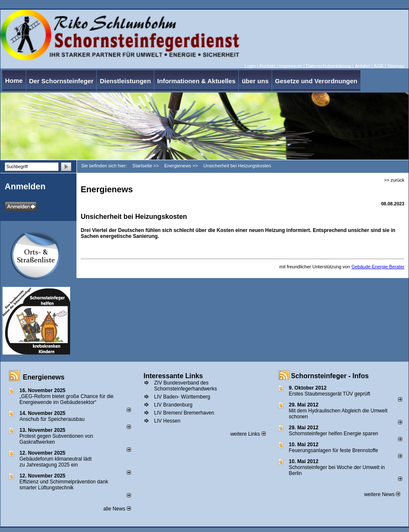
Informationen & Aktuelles (196, 81)
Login (250, 66)
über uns (255, 81)
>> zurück (394, 180)
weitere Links (248, 434)
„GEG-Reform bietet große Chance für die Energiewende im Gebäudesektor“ (67, 399)
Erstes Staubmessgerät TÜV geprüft (330, 394)
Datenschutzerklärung (329, 66)
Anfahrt (362, 66)
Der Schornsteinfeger (61, 81)
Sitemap (396, 66)
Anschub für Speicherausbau (52, 419)
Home (14, 80)
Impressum (291, 66)
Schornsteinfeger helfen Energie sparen (334, 434)
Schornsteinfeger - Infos (330, 376)
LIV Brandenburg (173, 405)
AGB (378, 66)
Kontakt (267, 66)
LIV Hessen (167, 421)
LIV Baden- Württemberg (182, 397)
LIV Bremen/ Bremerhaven (184, 413)
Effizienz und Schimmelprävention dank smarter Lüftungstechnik (64, 485)
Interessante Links (173, 376)
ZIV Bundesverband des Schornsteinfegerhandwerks (186, 386)
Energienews (44, 377)
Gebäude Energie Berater (378, 267)
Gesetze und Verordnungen (316, 81)
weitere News (382, 494)
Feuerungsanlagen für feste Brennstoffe (334, 450)
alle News (117, 509)
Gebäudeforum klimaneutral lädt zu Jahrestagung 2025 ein (56, 462)
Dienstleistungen (125, 81)
